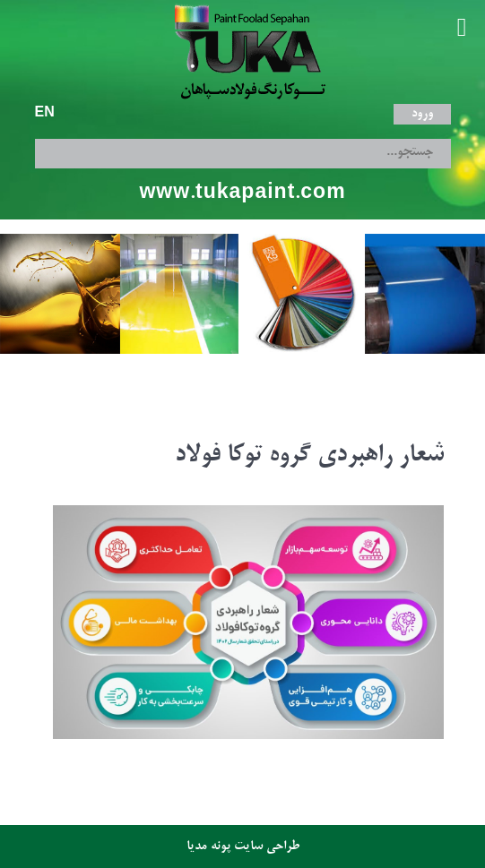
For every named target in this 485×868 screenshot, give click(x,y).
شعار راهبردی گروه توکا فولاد (309, 455)
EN (45, 114)
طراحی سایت (267, 847)
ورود (422, 114)
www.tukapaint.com (242, 194)
